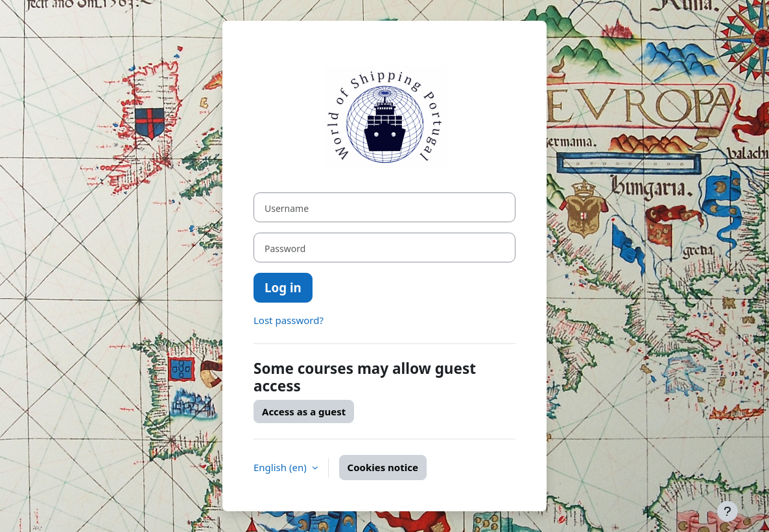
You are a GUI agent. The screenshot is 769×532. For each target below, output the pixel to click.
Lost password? (289, 320)
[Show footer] (728, 511)
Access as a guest (304, 411)
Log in (283, 287)
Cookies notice (383, 467)
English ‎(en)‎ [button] (281, 467)
